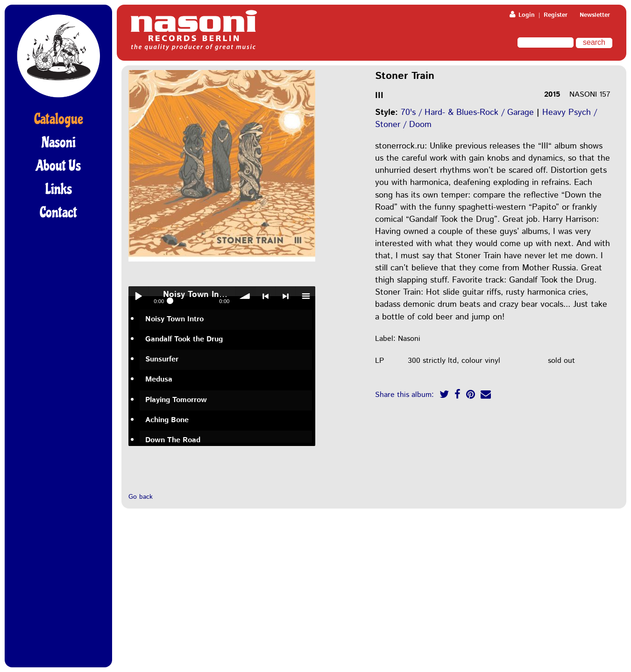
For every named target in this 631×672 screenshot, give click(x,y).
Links (59, 189)
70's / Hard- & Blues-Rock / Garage (467, 113)
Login (522, 15)
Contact (58, 212)
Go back (141, 497)
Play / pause (138, 296)
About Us (58, 166)
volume (245, 296)
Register (556, 15)
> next (285, 296)
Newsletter (595, 15)
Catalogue (59, 119)
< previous (265, 296)
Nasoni (59, 142)
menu (305, 296)
